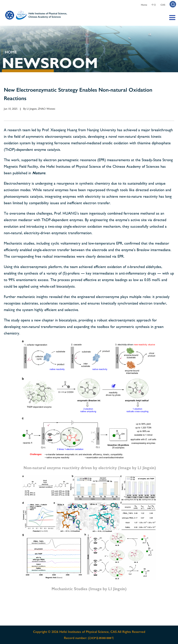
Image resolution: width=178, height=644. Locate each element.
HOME (11, 52)
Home (144, 5)
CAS (163, 5)
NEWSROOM (50, 63)
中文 (154, 5)
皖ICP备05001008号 (101, 638)
